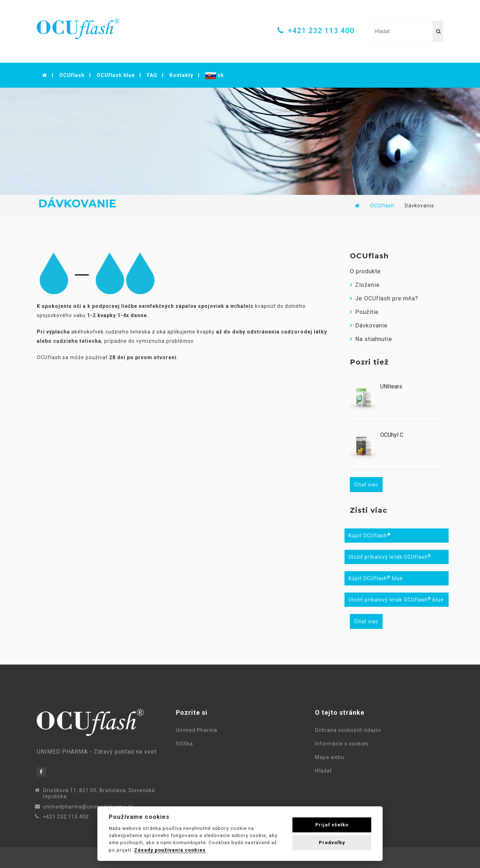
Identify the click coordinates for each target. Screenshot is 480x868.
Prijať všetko (332, 825)
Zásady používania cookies (170, 850)
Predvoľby (332, 843)
